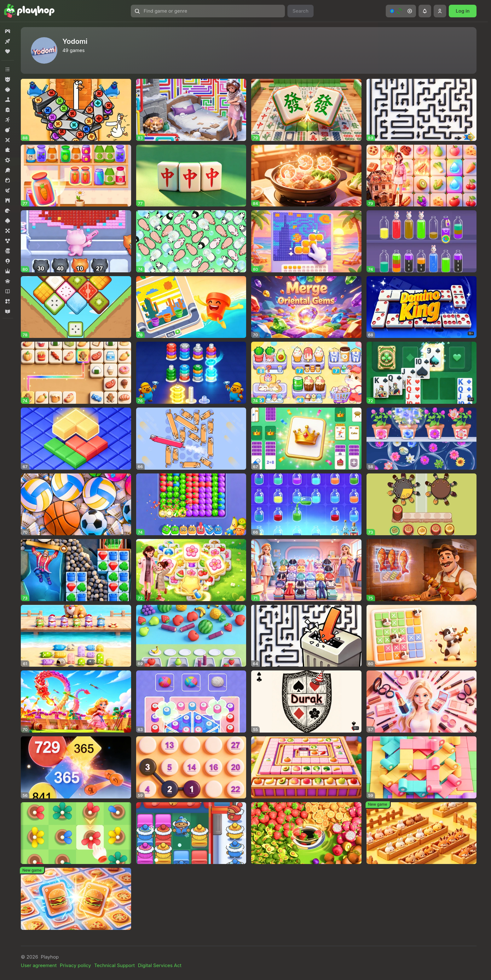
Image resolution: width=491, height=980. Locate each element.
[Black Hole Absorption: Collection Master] (306, 833)
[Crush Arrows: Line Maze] (306, 636)
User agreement (39, 965)
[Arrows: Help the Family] (191, 110)
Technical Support (115, 965)
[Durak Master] (306, 702)
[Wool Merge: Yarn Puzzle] (191, 702)
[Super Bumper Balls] (76, 767)
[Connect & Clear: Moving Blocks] (76, 373)
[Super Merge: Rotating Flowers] (76, 833)
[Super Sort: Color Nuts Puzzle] (191, 373)
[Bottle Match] (306, 504)
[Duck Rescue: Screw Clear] (76, 110)
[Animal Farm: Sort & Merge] (422, 833)
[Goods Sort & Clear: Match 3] (76, 176)
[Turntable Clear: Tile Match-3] (306, 767)
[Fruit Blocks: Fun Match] (76, 307)
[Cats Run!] (191, 439)
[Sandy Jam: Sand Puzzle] (191, 307)
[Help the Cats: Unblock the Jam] (76, 636)
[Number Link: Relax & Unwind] (191, 767)
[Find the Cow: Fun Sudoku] (422, 636)
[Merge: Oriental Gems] (306, 307)
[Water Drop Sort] (422, 241)
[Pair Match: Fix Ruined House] (422, 176)
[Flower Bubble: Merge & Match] (422, 439)
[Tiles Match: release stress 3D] (191, 176)
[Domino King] (422, 307)
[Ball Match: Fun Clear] (76, 504)
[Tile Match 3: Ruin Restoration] (191, 570)
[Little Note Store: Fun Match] (422, 767)
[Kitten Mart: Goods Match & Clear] (306, 373)
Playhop (50, 957)
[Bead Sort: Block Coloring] (306, 241)
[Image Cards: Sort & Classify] (306, 439)
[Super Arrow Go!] (422, 110)
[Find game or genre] (208, 11)
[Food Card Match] (76, 899)
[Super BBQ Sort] (422, 570)
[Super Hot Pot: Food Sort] (306, 176)
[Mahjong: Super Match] (306, 110)
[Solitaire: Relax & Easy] (422, 373)
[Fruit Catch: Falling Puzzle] (191, 636)
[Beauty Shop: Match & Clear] (422, 702)
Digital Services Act (160, 965)
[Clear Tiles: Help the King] (76, 570)
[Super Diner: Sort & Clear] (422, 504)
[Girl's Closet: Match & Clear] (306, 570)
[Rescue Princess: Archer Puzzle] (76, 702)
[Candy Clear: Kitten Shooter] (76, 241)
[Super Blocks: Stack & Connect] (76, 439)
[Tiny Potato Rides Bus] (191, 833)
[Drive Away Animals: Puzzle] (191, 241)
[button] (208, 11)
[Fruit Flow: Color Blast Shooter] (191, 504)
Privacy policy (75, 965)
